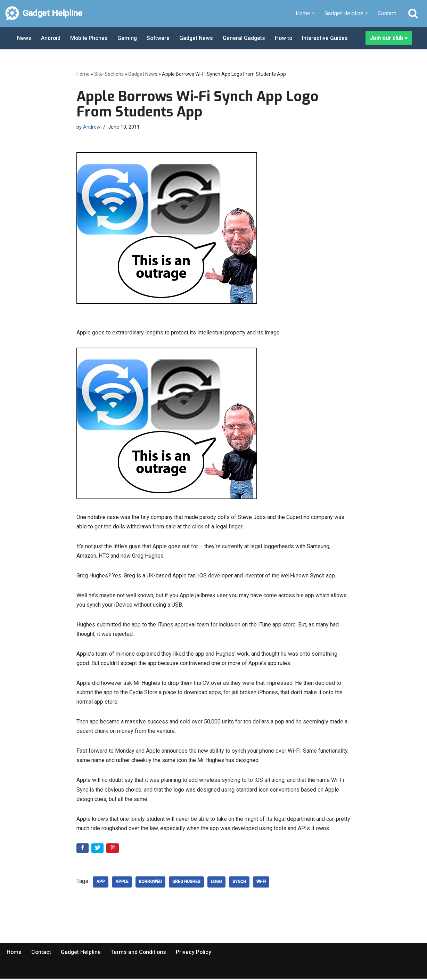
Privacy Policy (195, 953)
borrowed (150, 883)
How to (287, 38)
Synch (239, 883)
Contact (387, 13)
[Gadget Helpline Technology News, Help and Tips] (44, 13)
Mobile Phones (90, 38)
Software (160, 38)
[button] (313, 13)
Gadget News (198, 38)
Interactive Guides (328, 38)
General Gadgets (247, 38)
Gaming (128, 38)
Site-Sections (109, 74)
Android (51, 38)
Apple (122, 883)
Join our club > (389, 38)
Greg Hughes (186, 883)
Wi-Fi (261, 883)
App (101, 883)
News (24, 38)
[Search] (413, 13)
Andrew (92, 127)
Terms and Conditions (140, 953)
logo (216, 883)
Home (83, 74)
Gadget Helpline (82, 953)
